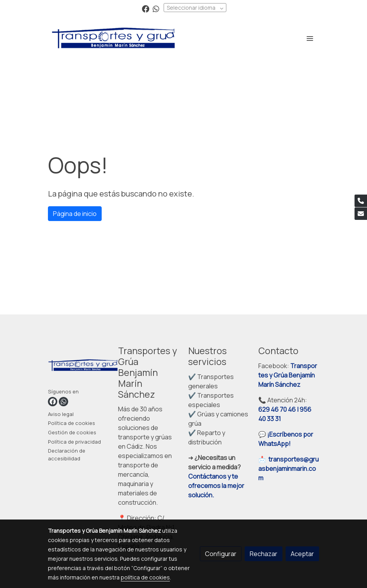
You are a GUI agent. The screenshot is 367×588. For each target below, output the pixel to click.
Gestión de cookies (72, 432)
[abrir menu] (310, 38)
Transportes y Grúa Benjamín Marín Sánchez (288, 375)
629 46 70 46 (277, 409)
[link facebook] (146, 8)
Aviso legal (61, 414)
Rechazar (264, 554)
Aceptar (302, 554)
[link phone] (361, 201)
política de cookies (145, 577)
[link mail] (361, 214)
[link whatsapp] (156, 8)
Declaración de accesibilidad (67, 454)
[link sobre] (78, 367)
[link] (113, 38)
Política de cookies (71, 423)
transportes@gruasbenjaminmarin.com (288, 469)
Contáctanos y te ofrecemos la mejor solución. (216, 486)
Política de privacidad (74, 442)
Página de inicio (75, 214)
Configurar (221, 554)
